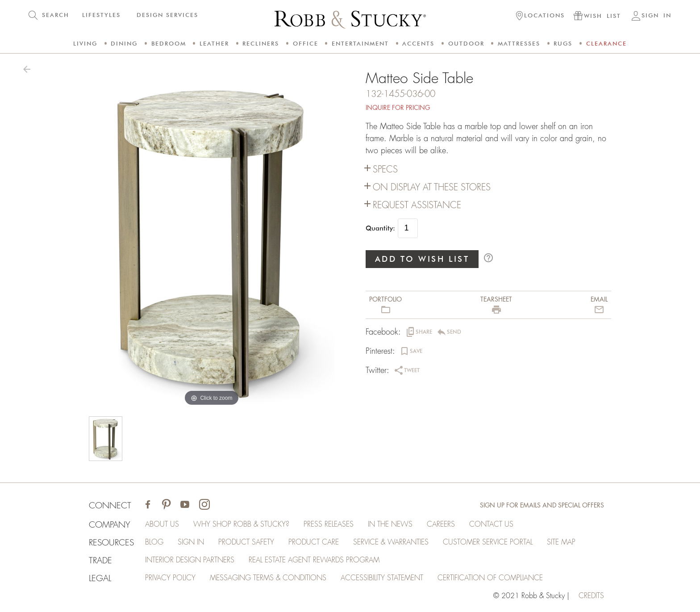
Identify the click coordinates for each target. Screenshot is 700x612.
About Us (162, 524)
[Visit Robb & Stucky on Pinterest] (166, 505)
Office (306, 43)
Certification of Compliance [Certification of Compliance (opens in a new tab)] (490, 578)
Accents (418, 43)
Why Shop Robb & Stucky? (241, 524)
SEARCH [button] (56, 15)
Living (85, 43)
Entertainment (360, 43)
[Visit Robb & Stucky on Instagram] (204, 505)
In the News (390, 524)
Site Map (561, 542)
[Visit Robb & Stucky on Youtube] (185, 505)
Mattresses (519, 43)
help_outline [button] (488, 258)
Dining (124, 43)
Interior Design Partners (190, 560)
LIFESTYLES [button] (101, 15)
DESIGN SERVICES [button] (167, 15)
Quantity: (380, 228)
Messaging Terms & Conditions (268, 578)
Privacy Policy (170, 578)
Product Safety (246, 542)
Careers (441, 524)
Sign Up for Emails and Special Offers (542, 505)
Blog (154, 542)
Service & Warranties (391, 542)
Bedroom (169, 43)
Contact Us (491, 524)
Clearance (606, 43)
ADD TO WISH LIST (422, 259)
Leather (214, 43)
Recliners (261, 43)
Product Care (314, 542)
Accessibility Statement (382, 578)
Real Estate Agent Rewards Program (314, 560)
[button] (540, 17)
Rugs (563, 43)
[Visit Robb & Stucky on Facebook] (148, 505)
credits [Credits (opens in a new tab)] (591, 596)
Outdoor (466, 43)
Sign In (191, 542)
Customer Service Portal (488, 542)
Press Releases (329, 524)
